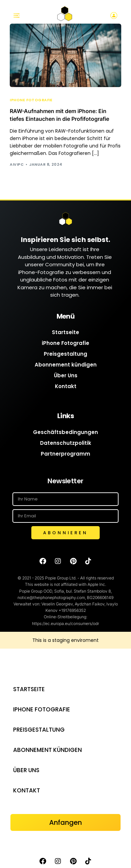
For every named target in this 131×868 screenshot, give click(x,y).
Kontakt (66, 386)
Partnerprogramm (65, 454)
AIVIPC (17, 164)
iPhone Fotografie (31, 100)
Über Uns (66, 375)
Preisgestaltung (65, 354)
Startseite (65, 332)
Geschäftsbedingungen (65, 432)
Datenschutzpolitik (66, 443)
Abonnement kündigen (66, 365)
